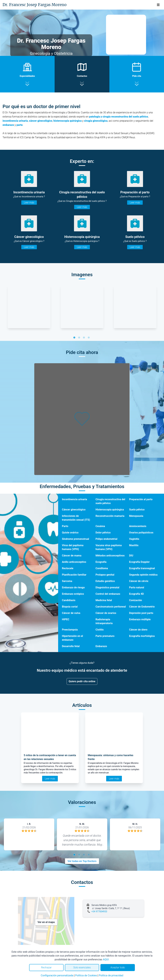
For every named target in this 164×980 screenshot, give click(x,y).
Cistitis (99, 630)
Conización (135, 600)
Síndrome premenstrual (76, 539)
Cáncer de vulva (71, 613)
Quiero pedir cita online (82, 681)
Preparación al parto (141, 499)
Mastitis (134, 545)
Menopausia (136, 516)
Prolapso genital (105, 575)
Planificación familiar (74, 575)
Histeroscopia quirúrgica (110, 510)
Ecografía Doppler (139, 562)
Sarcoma (67, 581)
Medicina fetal (104, 600)
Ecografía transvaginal (142, 568)
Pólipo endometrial (106, 539)
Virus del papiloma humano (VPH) (73, 547)
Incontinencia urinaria (75, 499)
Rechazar (46, 967)
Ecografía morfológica (142, 636)
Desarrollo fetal (71, 646)
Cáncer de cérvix (139, 581)
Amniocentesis (138, 526)
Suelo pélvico (137, 510)
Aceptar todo (118, 967)
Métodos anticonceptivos (110, 556)
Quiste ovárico (70, 533)
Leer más (29, 203)
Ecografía (101, 562)
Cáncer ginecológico (74, 510)
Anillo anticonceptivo (74, 562)
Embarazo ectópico (73, 594)
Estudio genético (105, 581)
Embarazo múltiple (140, 619)
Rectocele (68, 568)
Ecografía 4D (136, 594)
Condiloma (102, 568)
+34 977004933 (99, 912)
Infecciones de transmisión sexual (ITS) (76, 518)
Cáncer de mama (72, 556)
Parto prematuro (105, 636)
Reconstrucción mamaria (110, 516)
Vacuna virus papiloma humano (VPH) (109, 547)
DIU (131, 556)
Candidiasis (69, 600)
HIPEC (66, 619)
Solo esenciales (82, 967)
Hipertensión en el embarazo (72, 638)
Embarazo (101, 646)
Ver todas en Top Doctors (82, 861)
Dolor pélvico (103, 533)
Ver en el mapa (46, 922)
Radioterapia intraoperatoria (104, 621)
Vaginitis (134, 539)
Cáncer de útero (138, 630)
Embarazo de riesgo (73, 587)
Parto (65, 526)
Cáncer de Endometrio (142, 607)
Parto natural (137, 587)
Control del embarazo (108, 594)
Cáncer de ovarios (106, 613)
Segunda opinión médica (143, 575)
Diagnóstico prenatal (107, 587)
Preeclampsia (70, 630)
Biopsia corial (70, 607)
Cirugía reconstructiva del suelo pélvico (110, 501)
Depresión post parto (141, 613)
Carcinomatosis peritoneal (111, 607)
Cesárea (100, 526)
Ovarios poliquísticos (141, 533)
